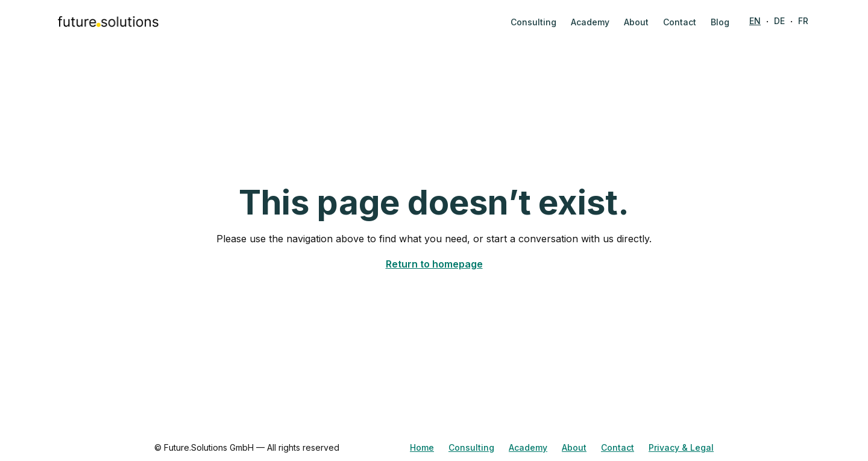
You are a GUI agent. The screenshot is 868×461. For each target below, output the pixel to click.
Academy (528, 447)
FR (803, 21)
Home (422, 447)
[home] (108, 22)
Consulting (471, 447)
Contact (618, 447)
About (574, 447)
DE (779, 21)
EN (755, 21)
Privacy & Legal (681, 447)
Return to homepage (434, 264)
